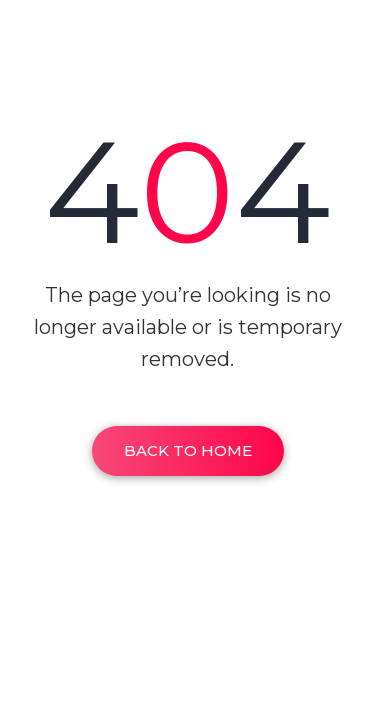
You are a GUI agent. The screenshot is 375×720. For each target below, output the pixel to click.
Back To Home (188, 450)
